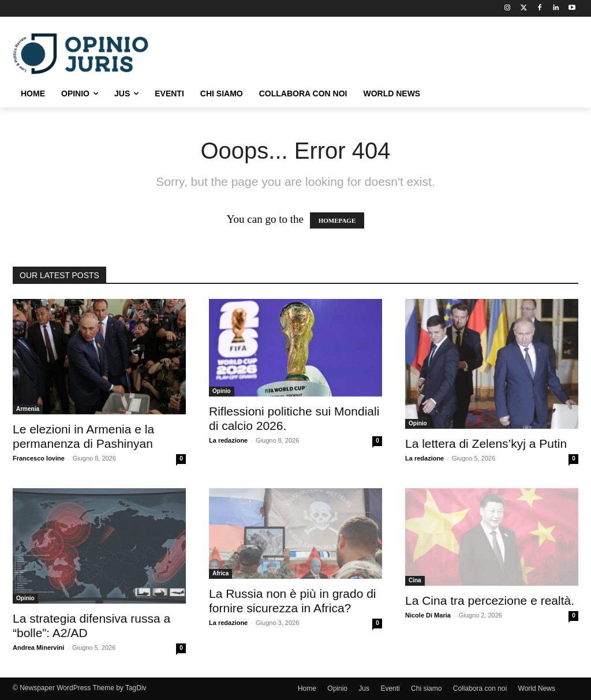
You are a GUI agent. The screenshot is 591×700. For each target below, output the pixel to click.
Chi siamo (426, 688)
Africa (220, 573)
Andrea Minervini (38, 647)
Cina (415, 580)
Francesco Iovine (39, 458)
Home (307, 688)
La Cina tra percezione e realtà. (490, 600)
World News (537, 688)
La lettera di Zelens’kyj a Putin (486, 443)
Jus (364, 688)
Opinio (222, 391)
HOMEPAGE (337, 220)
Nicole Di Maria (428, 615)
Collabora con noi (480, 688)
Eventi (390, 688)
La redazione (228, 440)
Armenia (28, 409)
